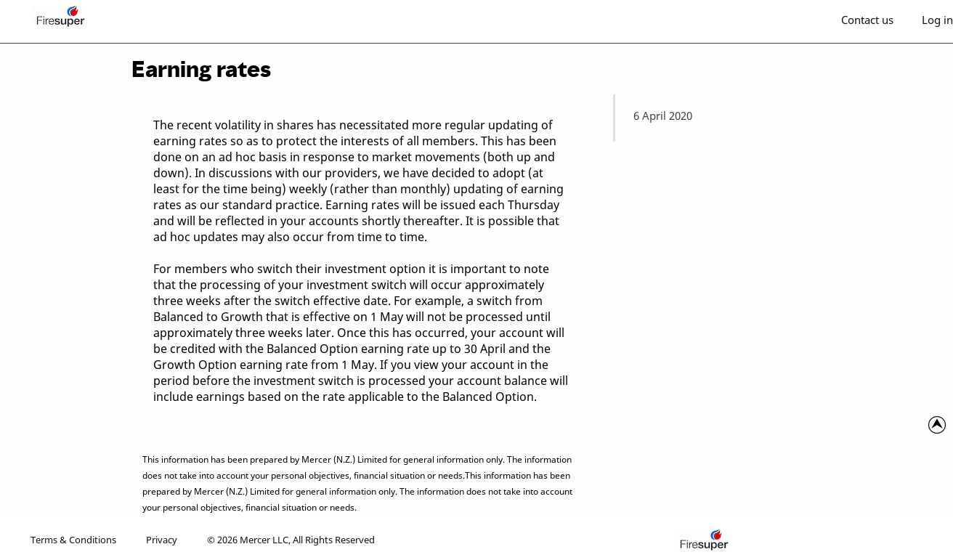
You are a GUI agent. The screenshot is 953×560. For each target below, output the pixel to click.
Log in (937, 20)
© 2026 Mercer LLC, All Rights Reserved (291, 540)
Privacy (162, 540)
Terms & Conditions (73, 540)
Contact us (867, 20)
